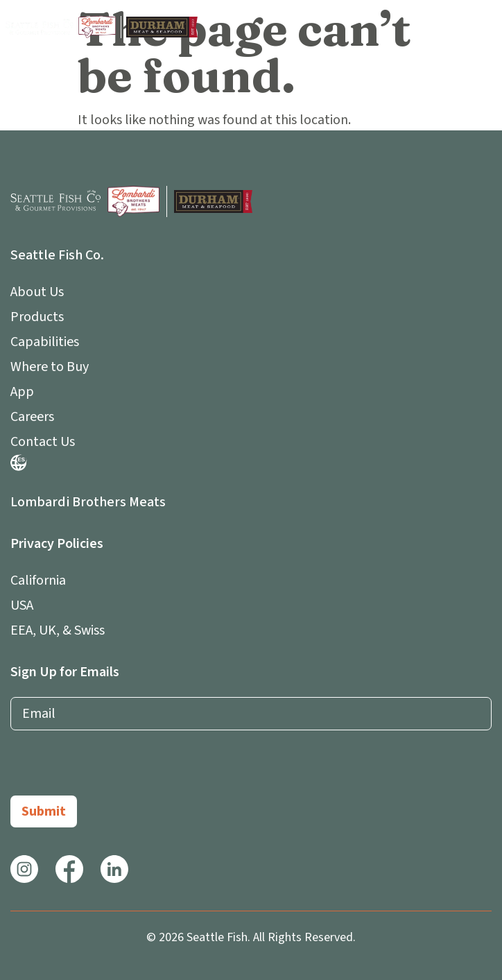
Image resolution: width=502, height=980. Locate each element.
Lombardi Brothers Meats (88, 502)
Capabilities (45, 342)
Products (37, 317)
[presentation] (116, 768)
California (38, 581)
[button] (483, 27)
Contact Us (43, 442)
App (26, 392)
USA (22, 605)
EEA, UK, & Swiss (58, 630)
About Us (41, 292)
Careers (32, 417)
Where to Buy (50, 367)
